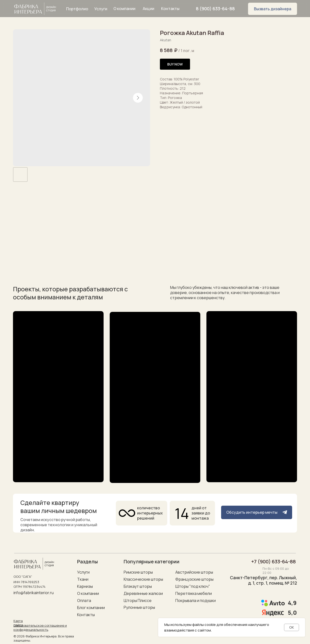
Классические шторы (143, 579)
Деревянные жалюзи (143, 593)
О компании (88, 593)
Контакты (86, 615)
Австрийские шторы (194, 572)
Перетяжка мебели (194, 593)
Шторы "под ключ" (193, 586)
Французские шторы (194, 579)
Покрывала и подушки (196, 600)
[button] (273, 9)
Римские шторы (138, 572)
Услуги (83, 572)
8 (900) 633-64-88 (215, 9)
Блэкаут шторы (138, 586)
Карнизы (85, 586)
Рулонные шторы (139, 607)
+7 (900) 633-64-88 (274, 562)
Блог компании (91, 608)
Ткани (83, 579)
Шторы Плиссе (138, 600)
